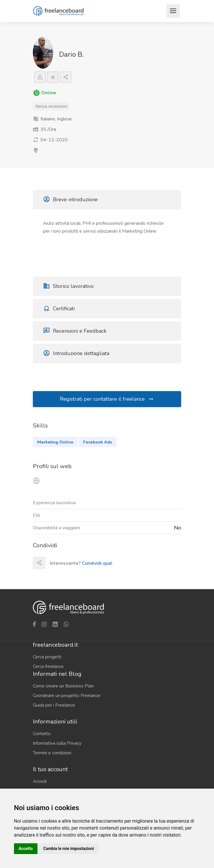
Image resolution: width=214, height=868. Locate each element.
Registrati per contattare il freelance (107, 399)
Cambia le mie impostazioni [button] (69, 849)
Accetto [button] (26, 849)
